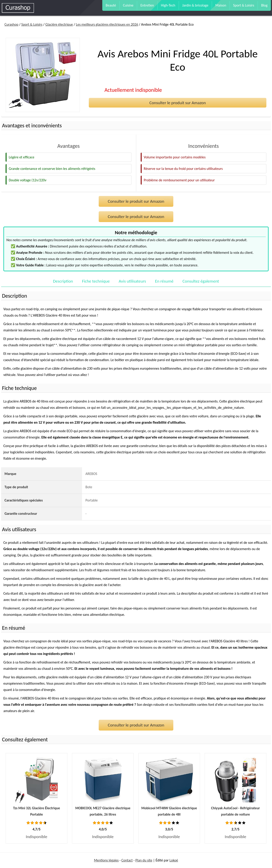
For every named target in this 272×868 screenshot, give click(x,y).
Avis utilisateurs (132, 281)
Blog (264, 5)
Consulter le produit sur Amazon (177, 103)
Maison (221, 5)
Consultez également (201, 281)
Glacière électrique (59, 24)
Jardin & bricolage (195, 5)
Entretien (147, 5)
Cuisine (128, 5)
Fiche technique (96, 281)
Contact (127, 860)
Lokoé (174, 860)
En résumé (164, 281)
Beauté (111, 5)
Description (63, 281)
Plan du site (144, 860)
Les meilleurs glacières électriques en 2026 (107, 24)
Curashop (11, 24)
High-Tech (168, 5)
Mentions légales (106, 860)
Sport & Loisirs (244, 5)
